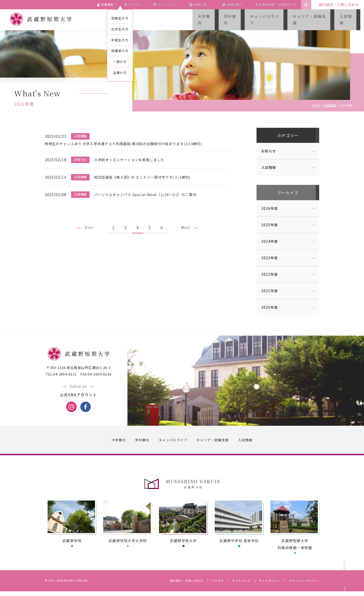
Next (190, 222)
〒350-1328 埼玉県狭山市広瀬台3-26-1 (81, 373)
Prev (91, 222)
